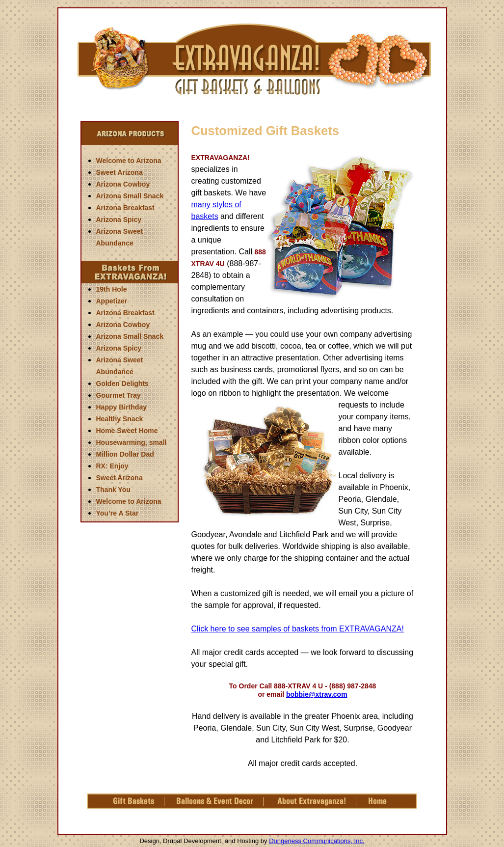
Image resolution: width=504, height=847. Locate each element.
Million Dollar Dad (125, 454)
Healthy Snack (120, 419)
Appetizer (112, 301)
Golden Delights (122, 383)
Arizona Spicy (119, 219)
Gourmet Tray (119, 395)
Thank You (113, 490)
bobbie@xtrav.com (317, 694)
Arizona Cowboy (123, 184)
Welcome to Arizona (129, 161)
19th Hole (112, 289)
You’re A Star (118, 513)
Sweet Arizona (119, 172)
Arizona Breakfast (125, 208)
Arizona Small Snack (130, 196)
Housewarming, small (132, 442)
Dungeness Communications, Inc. (317, 841)
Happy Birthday (121, 407)
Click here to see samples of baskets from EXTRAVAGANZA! (298, 629)
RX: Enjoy (112, 466)
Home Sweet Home (127, 431)
